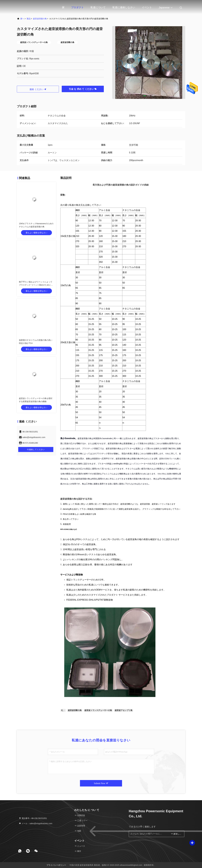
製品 (29, 19)
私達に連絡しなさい (124, 7)
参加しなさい (176, 834)
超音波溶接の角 (40, 19)
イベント (147, 7)
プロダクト (77, 7)
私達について (98, 7)
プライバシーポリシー (56, 865)
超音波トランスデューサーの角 (98, 710)
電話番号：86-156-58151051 (33, 818)
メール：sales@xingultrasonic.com (36, 823)
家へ (22, 19)
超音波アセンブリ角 (124, 710)
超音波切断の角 (75, 710)
